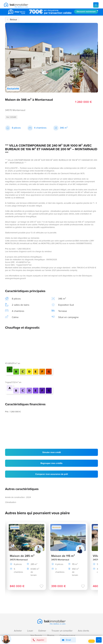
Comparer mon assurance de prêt (52, 474)
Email (66, 640)
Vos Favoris (36, 636)
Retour (13, 19)
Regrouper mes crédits (51, 463)
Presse (51, 636)
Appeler (38, 640)
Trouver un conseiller (62, 631)
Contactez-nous (67, 636)
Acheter (18, 631)
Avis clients (83, 631)
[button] (92, 641)
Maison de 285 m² (22, 556)
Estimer (42, 631)
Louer (30, 631)
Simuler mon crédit (52, 452)
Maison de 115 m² (63, 556)
